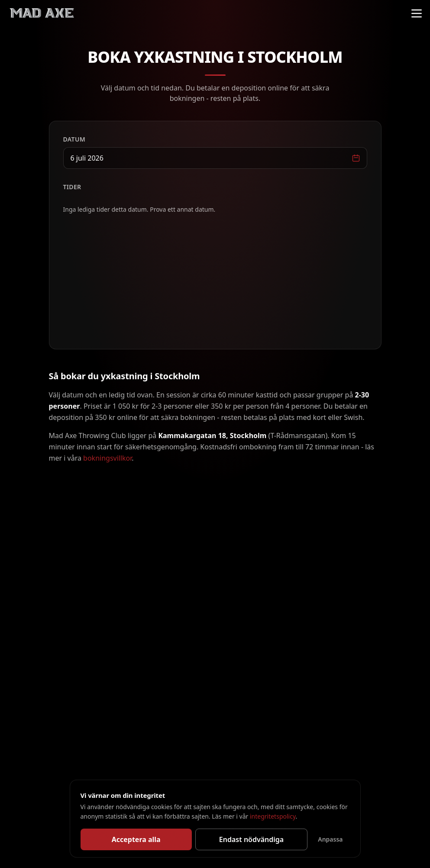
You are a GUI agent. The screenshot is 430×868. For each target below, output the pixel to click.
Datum (74, 139)
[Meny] (417, 13)
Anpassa (330, 839)
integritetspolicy (273, 816)
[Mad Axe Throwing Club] (41, 13)
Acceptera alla (136, 839)
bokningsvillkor (107, 458)
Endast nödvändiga (251, 839)
